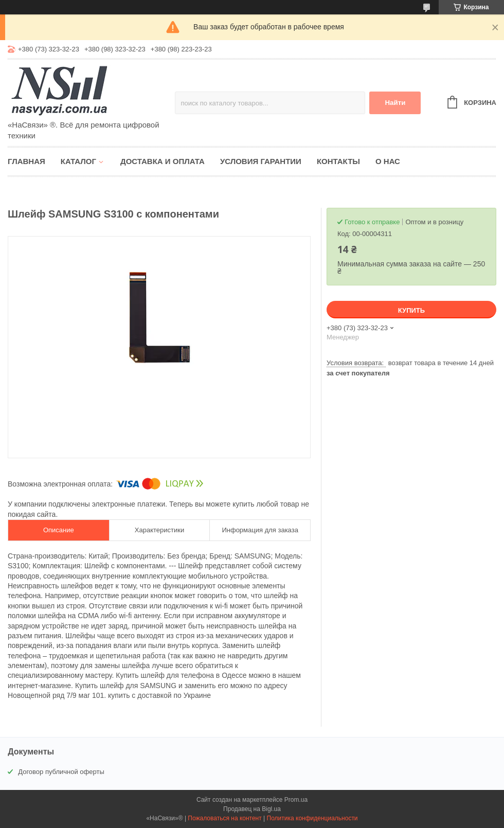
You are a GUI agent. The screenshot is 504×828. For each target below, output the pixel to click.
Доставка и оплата (163, 161)
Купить (411, 310)
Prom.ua (296, 800)
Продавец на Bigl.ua (252, 809)
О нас (388, 161)
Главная (26, 161)
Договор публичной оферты (61, 772)
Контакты (338, 161)
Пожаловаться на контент (224, 818)
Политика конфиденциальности (312, 818)
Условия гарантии (261, 161)
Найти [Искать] (395, 103)
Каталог (78, 161)
